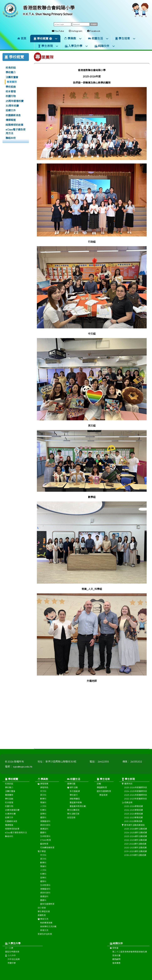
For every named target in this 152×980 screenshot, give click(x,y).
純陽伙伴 (105, 46)
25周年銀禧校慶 (15, 101)
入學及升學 (76, 46)
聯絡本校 (11, 138)
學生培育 (125, 38)
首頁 (22, 38)
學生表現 (48, 46)
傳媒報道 (11, 120)
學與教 (73, 38)
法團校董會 (12, 77)
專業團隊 (12, 82)
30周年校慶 (12, 106)
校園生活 (98, 38)
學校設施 (11, 87)
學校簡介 (11, 72)
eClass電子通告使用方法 (16, 131)
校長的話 (11, 68)
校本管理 (11, 91)
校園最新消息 (13, 115)
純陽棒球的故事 (14, 125)
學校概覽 (46, 39)
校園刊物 (11, 96)
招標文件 (11, 110)
